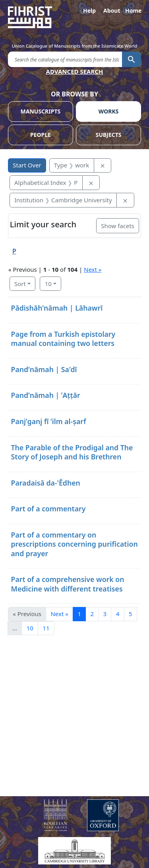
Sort (20, 284)
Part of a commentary (48, 509)
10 (48, 284)
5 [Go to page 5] (131, 614)
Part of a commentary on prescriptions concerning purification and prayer (74, 544)
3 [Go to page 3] (105, 614)
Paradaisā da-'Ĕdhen (46, 483)
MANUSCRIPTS (41, 111)
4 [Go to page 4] (118, 614)
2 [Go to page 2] (92, 614)
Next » (93, 269)
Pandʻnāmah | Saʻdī (44, 369)
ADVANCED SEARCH (75, 71)
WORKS (109, 111)
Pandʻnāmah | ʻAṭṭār (46, 395)
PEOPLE (41, 135)
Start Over (27, 165)
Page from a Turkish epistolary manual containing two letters (63, 339)
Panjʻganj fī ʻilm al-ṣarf (49, 421)
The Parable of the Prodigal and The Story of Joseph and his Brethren (72, 452)
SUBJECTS (109, 135)
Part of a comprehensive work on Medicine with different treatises (68, 584)
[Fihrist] (74, 17)
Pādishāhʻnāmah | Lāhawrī (57, 308)
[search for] (65, 59)
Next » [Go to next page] (59, 614)
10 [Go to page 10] (30, 628)
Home (133, 11)
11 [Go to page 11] (46, 628)
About (111, 11)
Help (89, 11)
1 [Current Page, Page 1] (79, 614)
